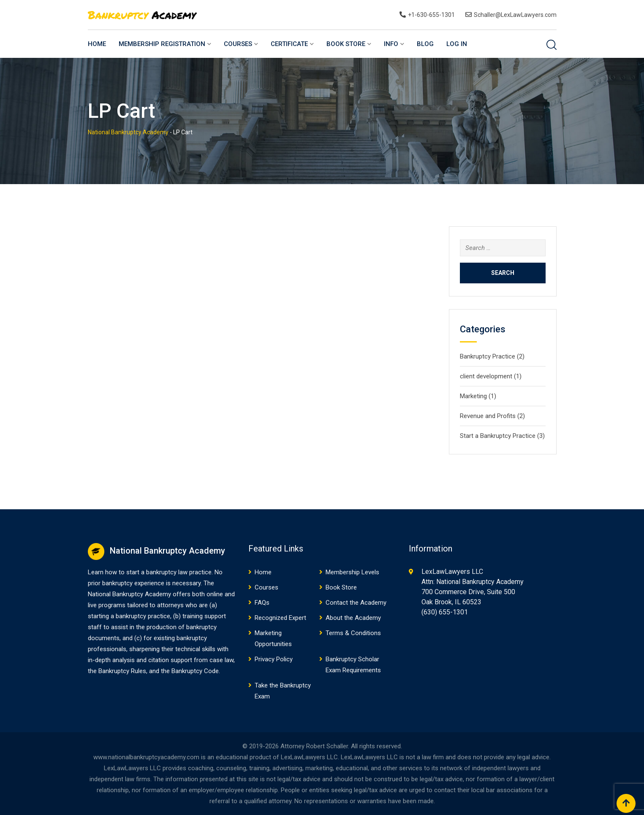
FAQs (262, 603)
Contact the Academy (356, 603)
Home (97, 44)
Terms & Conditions (353, 633)
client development (486, 376)
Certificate (289, 44)
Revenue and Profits (488, 416)
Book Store (346, 44)
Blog (425, 44)
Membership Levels (352, 572)
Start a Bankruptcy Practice (498, 436)
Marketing (473, 396)
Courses (238, 44)
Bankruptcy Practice (488, 356)
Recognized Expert (280, 618)
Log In (457, 44)
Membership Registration (162, 44)
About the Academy (353, 618)
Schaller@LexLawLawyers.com (515, 15)
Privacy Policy (274, 659)
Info (391, 44)
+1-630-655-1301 (431, 15)
